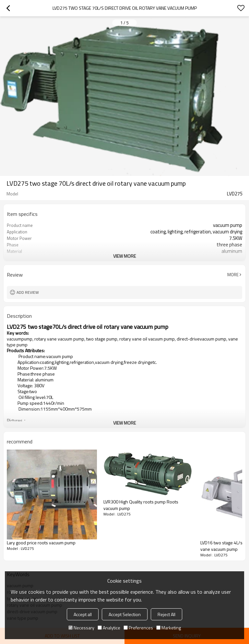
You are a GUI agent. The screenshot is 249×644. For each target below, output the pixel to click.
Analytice (109, 628)
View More (124, 256)
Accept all (83, 614)
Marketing (169, 628)
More (233, 275)
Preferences (138, 628)
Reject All (166, 614)
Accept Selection (125, 614)
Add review (28, 292)
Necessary (81, 628)
